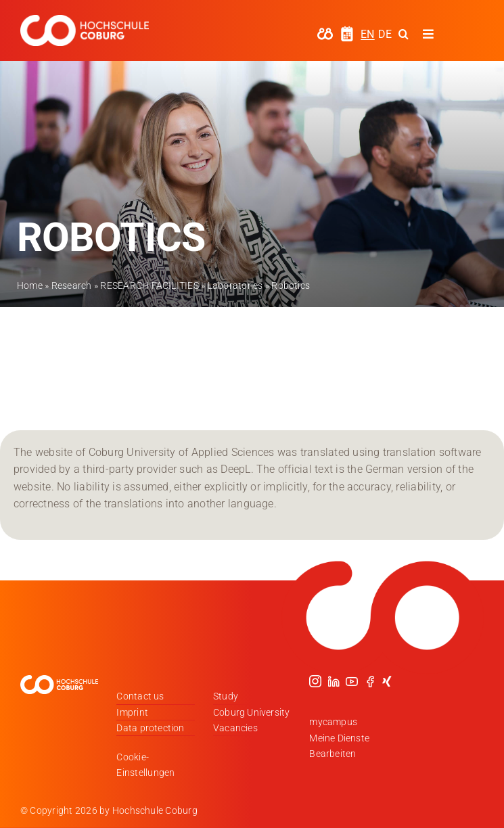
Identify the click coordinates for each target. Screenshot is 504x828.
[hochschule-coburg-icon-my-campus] (325, 32)
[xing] (387, 681)
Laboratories (235, 285)
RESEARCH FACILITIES (150, 285)
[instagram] (315, 681)
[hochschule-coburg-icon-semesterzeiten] (347, 31)
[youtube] (352, 681)
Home (30, 285)
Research (72, 285)
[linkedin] (334, 681)
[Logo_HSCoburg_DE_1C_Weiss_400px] (85, 20)
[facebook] (370, 681)
